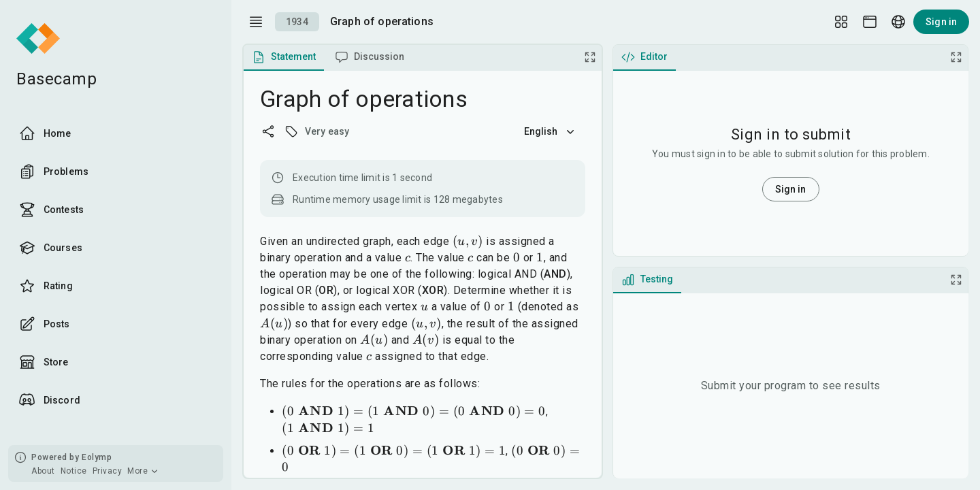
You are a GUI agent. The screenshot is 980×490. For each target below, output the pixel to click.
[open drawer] (256, 22)
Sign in (941, 22)
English (551, 131)
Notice (74, 471)
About (43, 471)
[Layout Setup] (841, 22)
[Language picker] (898, 22)
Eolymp (97, 457)
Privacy (108, 471)
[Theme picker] (870, 22)
